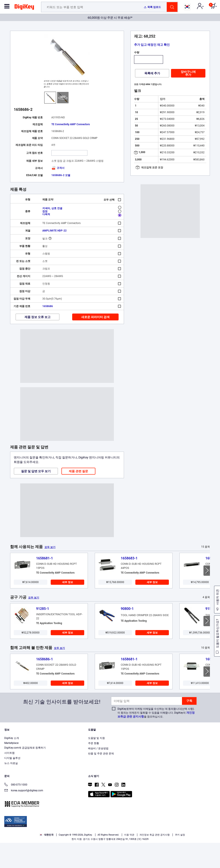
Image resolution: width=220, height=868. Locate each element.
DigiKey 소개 (12, 763)
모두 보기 (50, 547)
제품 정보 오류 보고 (37, 317)
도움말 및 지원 (96, 763)
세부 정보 (68, 582)
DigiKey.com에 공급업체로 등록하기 (25, 773)
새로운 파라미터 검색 (95, 317)
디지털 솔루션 (12, 783)
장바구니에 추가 (188, 73)
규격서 (58, 168)
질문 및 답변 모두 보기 (36, 471)
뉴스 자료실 (11, 788)
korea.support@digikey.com (24, 816)
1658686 (48, 306)
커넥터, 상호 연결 (52, 208)
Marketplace (11, 768)
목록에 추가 (152, 73)
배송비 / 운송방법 (98, 774)
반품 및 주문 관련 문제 (101, 779)
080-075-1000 (16, 810)
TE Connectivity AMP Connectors (71, 124)
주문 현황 (94, 768)
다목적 (46, 214)
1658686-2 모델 (61, 175)
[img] (24, 8)
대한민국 (47, 860)
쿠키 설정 (180, 860)
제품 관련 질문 (78, 471)
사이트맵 (9, 778)
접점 (45, 211)
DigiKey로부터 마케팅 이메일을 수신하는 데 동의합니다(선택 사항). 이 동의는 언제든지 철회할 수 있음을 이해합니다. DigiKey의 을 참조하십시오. (156, 738)
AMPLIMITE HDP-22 (54, 231)
